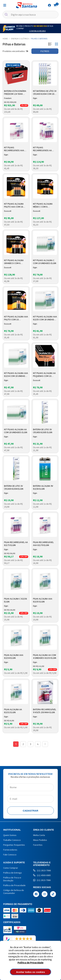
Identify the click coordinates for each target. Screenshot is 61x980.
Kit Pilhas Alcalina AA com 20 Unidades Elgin (16, 431)
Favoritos (38, 845)
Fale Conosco (10, 855)
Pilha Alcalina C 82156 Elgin (15, 600)
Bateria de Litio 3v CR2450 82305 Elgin (43, 431)
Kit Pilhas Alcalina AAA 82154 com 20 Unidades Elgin (16, 375)
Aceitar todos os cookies (31, 972)
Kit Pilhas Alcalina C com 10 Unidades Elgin (45, 262)
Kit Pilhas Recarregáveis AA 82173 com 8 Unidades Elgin (44, 149)
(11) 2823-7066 (42, 870)
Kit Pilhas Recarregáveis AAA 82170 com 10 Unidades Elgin (16, 149)
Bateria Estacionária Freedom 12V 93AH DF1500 (15, 93)
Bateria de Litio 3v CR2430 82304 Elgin (14, 487)
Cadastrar (30, 811)
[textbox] (30, 15)
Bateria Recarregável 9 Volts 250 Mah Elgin (45, 711)
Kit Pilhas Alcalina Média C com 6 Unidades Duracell (43, 205)
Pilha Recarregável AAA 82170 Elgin (43, 544)
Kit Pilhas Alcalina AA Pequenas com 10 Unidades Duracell (44, 375)
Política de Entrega (12, 873)
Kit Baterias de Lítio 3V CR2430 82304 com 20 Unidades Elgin (45, 93)
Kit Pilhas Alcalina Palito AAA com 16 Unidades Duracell (14, 205)
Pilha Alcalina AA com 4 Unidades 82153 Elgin (45, 656)
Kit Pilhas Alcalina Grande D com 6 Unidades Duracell (14, 262)
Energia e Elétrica (20, 39)
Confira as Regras (37, 31)
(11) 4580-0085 (42, 875)
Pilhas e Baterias (39, 39)
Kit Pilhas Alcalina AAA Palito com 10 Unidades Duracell (16, 318)
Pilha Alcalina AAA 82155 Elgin (43, 600)
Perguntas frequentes (14, 845)
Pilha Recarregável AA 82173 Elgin (16, 544)
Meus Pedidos (40, 840)
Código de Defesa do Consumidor (14, 892)
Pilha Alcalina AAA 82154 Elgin (14, 656)
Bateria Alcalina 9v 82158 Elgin (43, 487)
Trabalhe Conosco (12, 840)
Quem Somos (10, 835)
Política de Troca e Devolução (12, 879)
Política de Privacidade (30, 963)
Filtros (45, 51)
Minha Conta (39, 835)
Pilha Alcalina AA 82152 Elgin (13, 711)
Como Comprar (11, 868)
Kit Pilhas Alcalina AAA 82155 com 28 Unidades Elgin (45, 318)
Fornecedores (10, 850)
